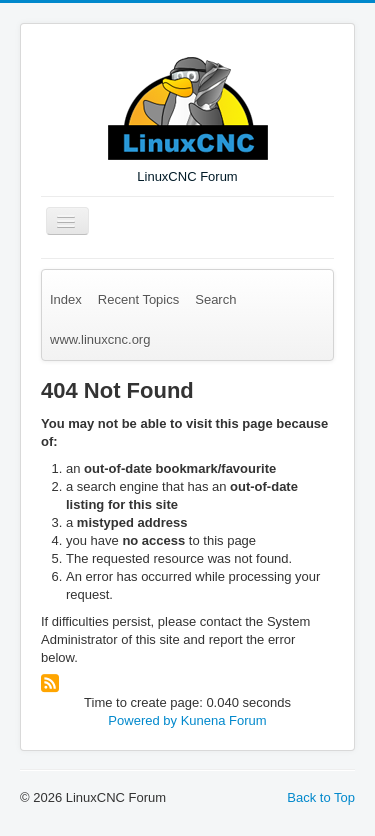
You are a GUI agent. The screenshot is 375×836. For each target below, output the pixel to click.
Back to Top (321, 797)
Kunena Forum (224, 720)
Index (66, 299)
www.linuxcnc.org (100, 339)
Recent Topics (138, 299)
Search (215, 299)
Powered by (142, 720)
